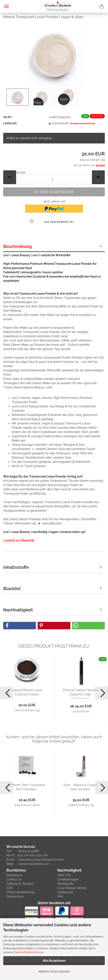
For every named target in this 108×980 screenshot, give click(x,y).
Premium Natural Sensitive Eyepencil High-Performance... (81, 693)
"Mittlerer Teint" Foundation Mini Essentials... (27, 787)
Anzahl (21, 172)
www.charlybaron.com (34, 864)
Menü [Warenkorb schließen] (6, 6)
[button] (10, 177)
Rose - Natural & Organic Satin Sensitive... (81, 787)
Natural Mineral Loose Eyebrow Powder (27, 692)
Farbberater (65, 892)
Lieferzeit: (10, 123)
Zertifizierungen (68, 879)
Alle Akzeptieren (54, 961)
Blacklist (12, 589)
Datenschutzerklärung (29, 952)
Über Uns (64, 875)
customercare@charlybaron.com (41, 860)
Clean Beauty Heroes (72, 888)
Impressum (14, 875)
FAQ (60, 896)
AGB (9, 888)
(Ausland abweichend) (82, 124)
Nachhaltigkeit (18, 610)
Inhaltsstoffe (16, 567)
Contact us (14, 879)
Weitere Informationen (54, 971)
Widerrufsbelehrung (20, 892)
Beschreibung (18, 246)
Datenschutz (15, 896)
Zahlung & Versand (20, 884)
